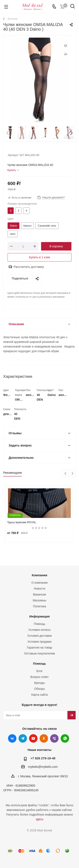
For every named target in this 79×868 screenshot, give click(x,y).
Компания (40, 575)
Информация (39, 616)
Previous (66, 474)
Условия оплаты (39, 630)
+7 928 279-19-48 (43, 758)
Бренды (39, 683)
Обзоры (39, 689)
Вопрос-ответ (39, 677)
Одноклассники (44, 738)
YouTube (33, 738)
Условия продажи (40, 642)
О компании (39, 583)
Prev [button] (8, 129)
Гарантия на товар (40, 648)
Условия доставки (39, 636)
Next (72, 474)
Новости (39, 589)
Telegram (23, 738)
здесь (39, 819)
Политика (40, 606)
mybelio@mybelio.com (43, 767)
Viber (54, 738)
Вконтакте (12, 738)
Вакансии (40, 594)
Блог (39, 671)
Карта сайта (40, 695)
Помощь (39, 624)
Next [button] (71, 129)
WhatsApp (65, 738)
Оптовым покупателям (39, 653)
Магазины (39, 600)
